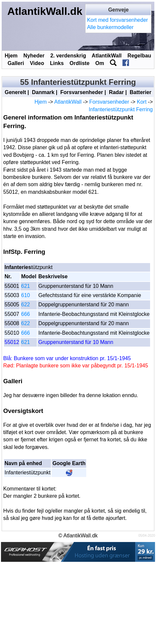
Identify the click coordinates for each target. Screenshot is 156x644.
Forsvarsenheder (82, 92)
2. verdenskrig (68, 56)
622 (26, 305)
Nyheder (34, 56)
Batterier (141, 92)
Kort (142, 102)
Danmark (43, 92)
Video (37, 63)
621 (26, 286)
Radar (116, 92)
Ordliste (79, 63)
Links (57, 63)
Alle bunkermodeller (110, 27)
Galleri (16, 63)
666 (26, 314)
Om (100, 63)
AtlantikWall (107, 56)
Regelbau (139, 56)
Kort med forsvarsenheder (117, 20)
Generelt (15, 92)
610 (26, 295)
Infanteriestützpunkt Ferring (121, 109)
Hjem (11, 56)
